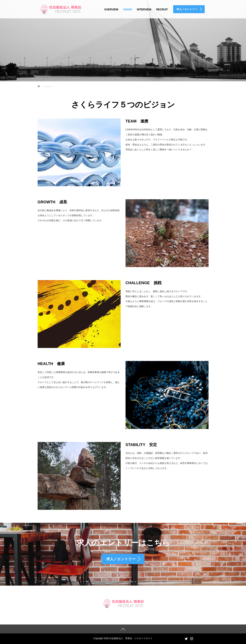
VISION (127, 10)
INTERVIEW (144, 10)
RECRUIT (162, 10)
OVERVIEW (111, 10)
